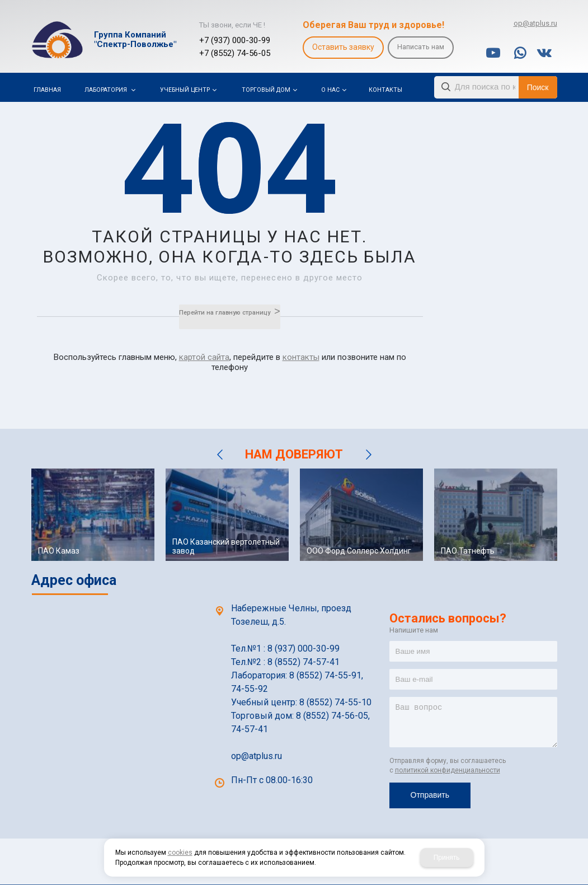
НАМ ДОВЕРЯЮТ (294, 454)
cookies (180, 853)
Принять (447, 858)
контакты (301, 357)
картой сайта (204, 357)
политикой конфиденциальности (448, 770)
